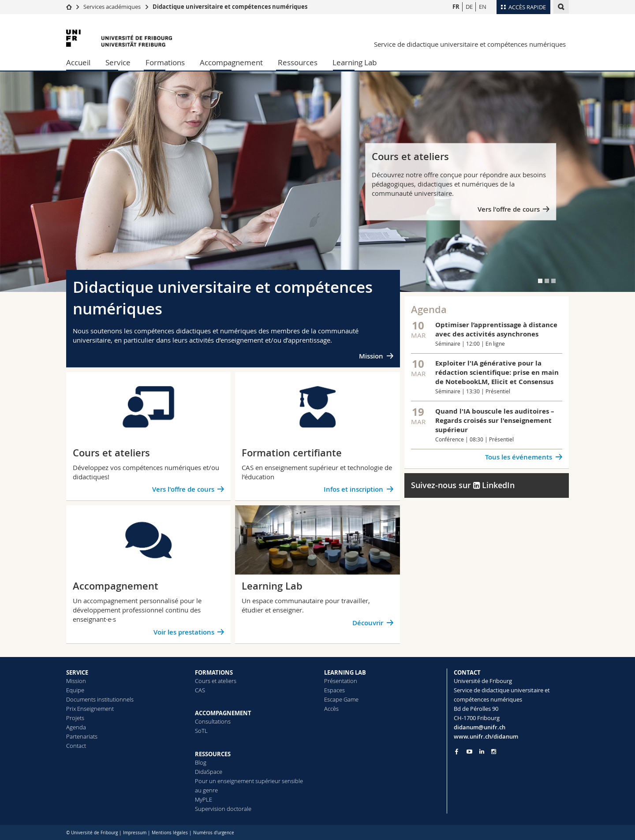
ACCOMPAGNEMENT (223, 713)
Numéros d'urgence (214, 833)
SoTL (201, 731)
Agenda (76, 727)
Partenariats (82, 736)
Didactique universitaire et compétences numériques (230, 7)
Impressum (135, 833)
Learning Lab (355, 62)
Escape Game (341, 699)
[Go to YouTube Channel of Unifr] (469, 752)
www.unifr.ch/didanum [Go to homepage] (486, 736)
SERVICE (77, 672)
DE (469, 7)
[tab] (540, 281)
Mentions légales (170, 833)
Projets (75, 718)
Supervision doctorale (223, 809)
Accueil (78, 62)
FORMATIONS (214, 672)
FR (456, 7)
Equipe (75, 690)
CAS (200, 690)
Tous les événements (519, 457)
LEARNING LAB (345, 672)
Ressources (298, 62)
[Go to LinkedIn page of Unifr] (482, 752)
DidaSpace (209, 772)
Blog (201, 762)
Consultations (213, 721)
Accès (331, 709)
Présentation (341, 681)
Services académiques (112, 7)
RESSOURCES (213, 754)
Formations (165, 62)
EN (483, 7)
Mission (371, 356)
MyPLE (204, 799)
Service (118, 62)
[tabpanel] (317, 182)
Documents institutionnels (100, 699)
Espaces (334, 690)
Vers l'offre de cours (509, 209)
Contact (76, 746)
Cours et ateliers (216, 681)
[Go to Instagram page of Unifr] (494, 752)
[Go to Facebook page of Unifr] (457, 751)
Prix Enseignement (90, 709)
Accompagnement (231, 62)
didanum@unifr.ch (480, 727)
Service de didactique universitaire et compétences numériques (470, 44)
